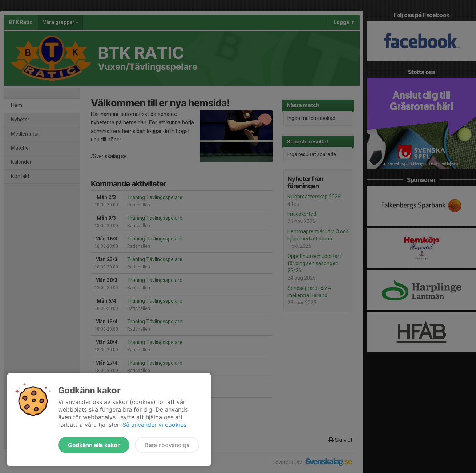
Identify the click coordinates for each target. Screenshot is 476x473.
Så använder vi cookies (154, 425)
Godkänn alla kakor (94, 445)
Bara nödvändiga (167, 445)
